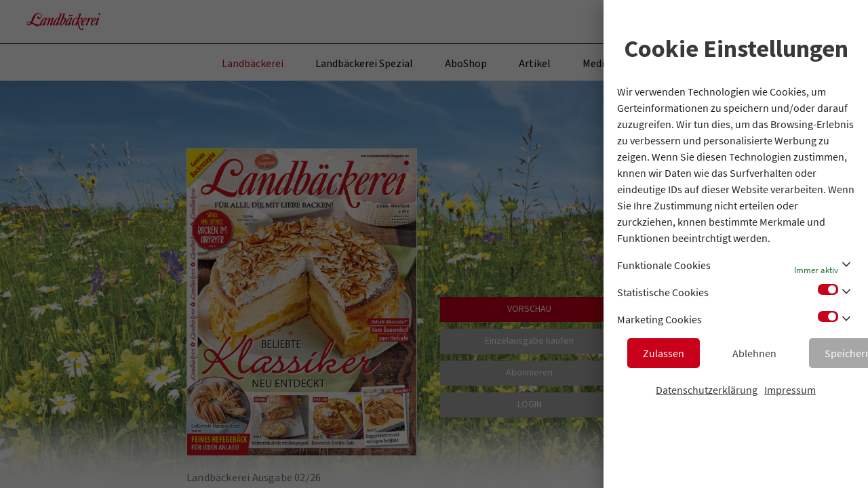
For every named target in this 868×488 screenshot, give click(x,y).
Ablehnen (754, 353)
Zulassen (664, 353)
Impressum (790, 390)
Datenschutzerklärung (707, 390)
